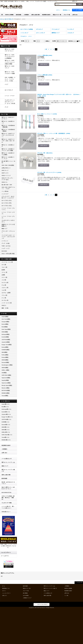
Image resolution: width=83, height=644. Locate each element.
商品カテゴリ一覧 (27, 588)
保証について (5, 466)
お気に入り (5, 595)
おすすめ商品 (26, 595)
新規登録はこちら (67, 10)
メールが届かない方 (7, 459)
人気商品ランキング (27, 598)
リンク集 (66, 595)
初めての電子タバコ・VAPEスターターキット (8, 488)
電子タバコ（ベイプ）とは (8, 462)
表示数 (23, 41)
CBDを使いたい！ (6, 512)
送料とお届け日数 (6, 475)
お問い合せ (4, 453)
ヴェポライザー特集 (7, 503)
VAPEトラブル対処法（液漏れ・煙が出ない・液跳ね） (8, 498)
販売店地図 (4, 478)
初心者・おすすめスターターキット (8, 483)
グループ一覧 (26, 591)
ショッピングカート (6, 593)
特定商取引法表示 (6, 445)
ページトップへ (80, 582)
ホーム (4, 586)
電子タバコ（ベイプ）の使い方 (8, 470)
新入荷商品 (25, 593)
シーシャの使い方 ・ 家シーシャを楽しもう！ (8, 507)
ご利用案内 (4, 449)
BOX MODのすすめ (6, 492)
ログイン (58, 10)
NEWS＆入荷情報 (68, 588)
